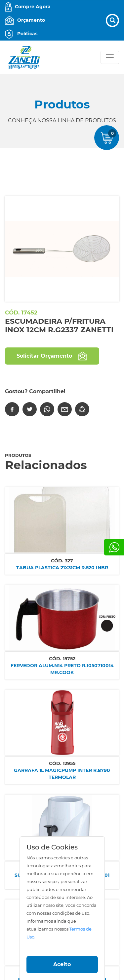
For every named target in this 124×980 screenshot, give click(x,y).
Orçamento (31, 20)
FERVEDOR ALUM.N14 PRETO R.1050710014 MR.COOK (62, 669)
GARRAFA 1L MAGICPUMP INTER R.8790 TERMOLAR (62, 774)
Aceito (62, 964)
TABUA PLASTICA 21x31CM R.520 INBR (62, 568)
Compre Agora (33, 7)
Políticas (27, 34)
